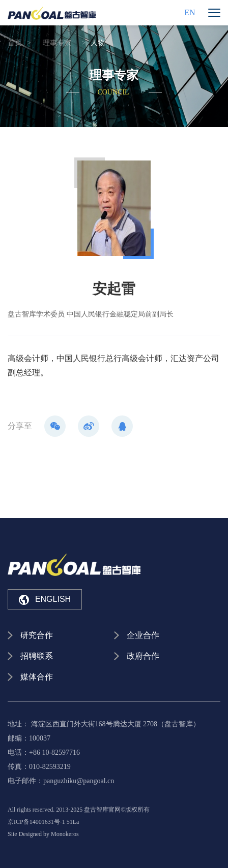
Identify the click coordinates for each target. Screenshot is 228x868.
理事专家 (57, 43)
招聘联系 (37, 656)
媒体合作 (37, 677)
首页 (15, 43)
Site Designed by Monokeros (43, 834)
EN (190, 12)
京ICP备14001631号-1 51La (43, 822)
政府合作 (143, 656)
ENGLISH (45, 600)
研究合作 (37, 635)
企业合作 (143, 635)
